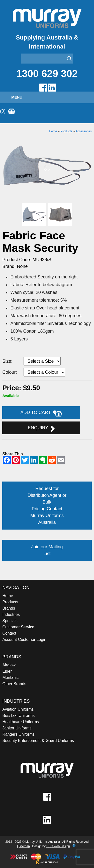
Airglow (9, 665)
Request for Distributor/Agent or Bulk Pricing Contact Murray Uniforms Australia (47, 505)
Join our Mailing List (47, 550)
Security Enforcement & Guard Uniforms (38, 741)
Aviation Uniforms (18, 709)
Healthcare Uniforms (21, 722)
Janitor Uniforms (17, 728)
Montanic (10, 678)
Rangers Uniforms (18, 734)
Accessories (84, 131)
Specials (10, 621)
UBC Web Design (58, 846)
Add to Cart (41, 413)
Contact (9, 633)
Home (53, 131)
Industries (11, 614)
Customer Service (18, 627)
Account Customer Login (24, 639)
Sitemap (24, 846)
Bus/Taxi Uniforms (18, 716)
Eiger (7, 671)
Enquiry (41, 428)
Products (66, 131)
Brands (9, 608)
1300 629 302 (47, 74)
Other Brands (14, 684)
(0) (8, 111)
